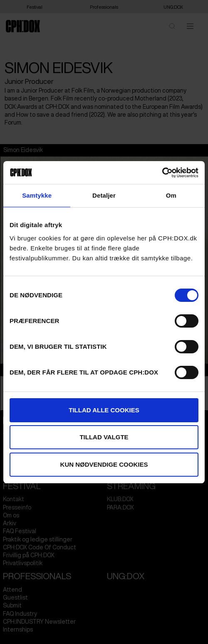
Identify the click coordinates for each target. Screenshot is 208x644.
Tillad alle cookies (104, 410)
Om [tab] (171, 195)
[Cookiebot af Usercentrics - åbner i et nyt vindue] (162, 173)
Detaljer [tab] (104, 195)
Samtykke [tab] (37, 195)
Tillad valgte (104, 437)
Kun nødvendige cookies (104, 464)
